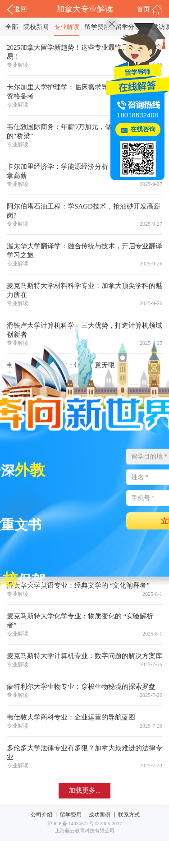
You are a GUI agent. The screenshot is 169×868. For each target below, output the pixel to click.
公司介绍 (41, 815)
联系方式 (129, 815)
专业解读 (67, 27)
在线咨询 (143, 129)
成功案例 (100, 815)
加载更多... (84, 790)
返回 (17, 9)
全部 (12, 27)
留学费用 (97, 27)
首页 (149, 9)
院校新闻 (36, 27)
